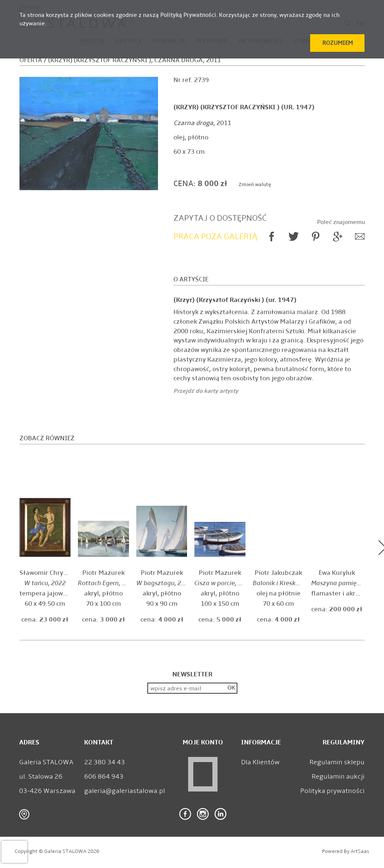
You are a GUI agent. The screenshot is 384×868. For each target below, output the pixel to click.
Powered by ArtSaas (346, 851)
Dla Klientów (260, 762)
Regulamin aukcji (338, 776)
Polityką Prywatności (188, 15)
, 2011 (202, 123)
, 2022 (45, 583)
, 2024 (164, 583)
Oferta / (33, 60)
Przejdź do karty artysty (206, 391)
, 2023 (107, 583)
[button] (337, 43)
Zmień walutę (255, 184)
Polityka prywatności (332, 791)
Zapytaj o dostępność (220, 218)
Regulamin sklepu (337, 762)
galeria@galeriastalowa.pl (125, 791)
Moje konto (203, 742)
